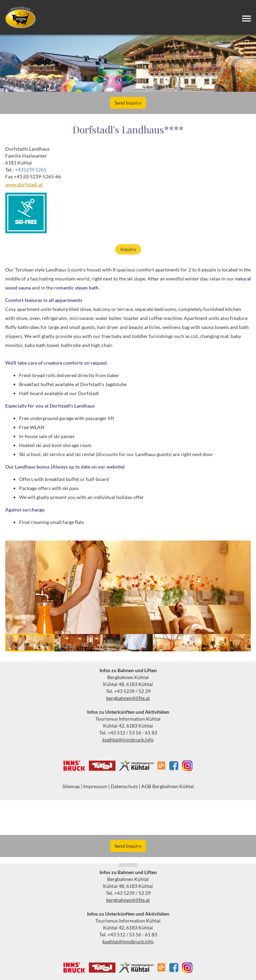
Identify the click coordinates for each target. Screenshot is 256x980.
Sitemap (71, 786)
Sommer (128, 864)
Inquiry (128, 249)
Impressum (95, 786)
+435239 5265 (31, 170)
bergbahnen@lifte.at (128, 698)
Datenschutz (124, 786)
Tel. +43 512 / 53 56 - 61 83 (128, 733)
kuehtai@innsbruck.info (128, 740)
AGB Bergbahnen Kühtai (168, 786)
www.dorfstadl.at (24, 184)
